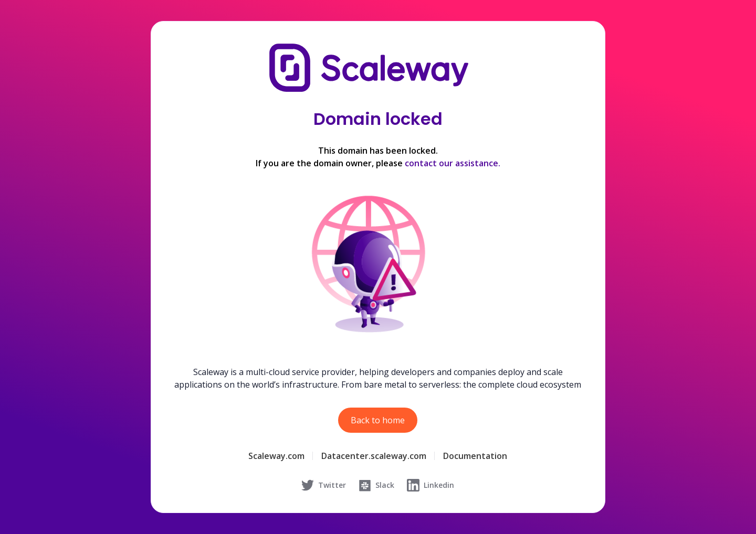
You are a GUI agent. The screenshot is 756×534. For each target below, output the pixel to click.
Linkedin (430, 485)
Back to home (378, 420)
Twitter (324, 485)
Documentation (475, 456)
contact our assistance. (453, 163)
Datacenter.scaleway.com (374, 456)
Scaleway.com (276, 456)
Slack (376, 485)
